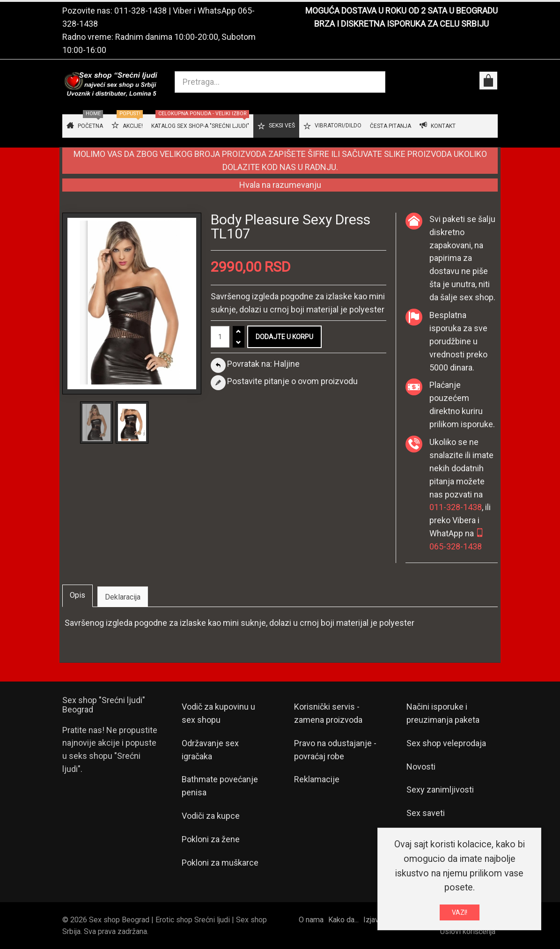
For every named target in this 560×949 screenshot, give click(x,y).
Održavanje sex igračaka (210, 750)
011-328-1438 (140, 11)
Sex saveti (426, 813)
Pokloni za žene (211, 839)
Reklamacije (317, 779)
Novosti (421, 767)
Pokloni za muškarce (220, 863)
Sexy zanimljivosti (440, 790)
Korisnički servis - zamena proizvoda (328, 713)
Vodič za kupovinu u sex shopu (218, 713)
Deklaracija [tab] (123, 597)
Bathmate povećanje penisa (220, 786)
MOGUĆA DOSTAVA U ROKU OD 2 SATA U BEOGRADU (402, 11)
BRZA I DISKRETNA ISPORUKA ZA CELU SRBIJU (402, 24)
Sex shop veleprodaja (446, 743)
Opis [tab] (77, 595)
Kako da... (343, 920)
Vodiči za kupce (211, 816)
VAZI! (460, 914)
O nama (311, 920)
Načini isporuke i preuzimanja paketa (443, 713)
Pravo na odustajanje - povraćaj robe (335, 750)
